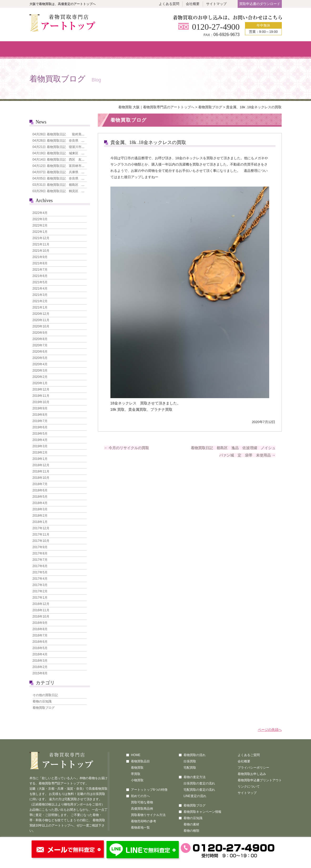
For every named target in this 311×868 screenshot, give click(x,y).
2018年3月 (40, 509)
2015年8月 (40, 673)
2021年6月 (40, 276)
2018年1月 (40, 522)
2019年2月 (40, 453)
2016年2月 (40, 667)
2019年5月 (40, 434)
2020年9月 (40, 333)
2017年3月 (40, 585)
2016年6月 (40, 642)
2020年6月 (40, 352)
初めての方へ (134, 50)
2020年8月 (40, 339)
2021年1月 (40, 307)
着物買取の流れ (195, 755)
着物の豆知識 (42, 701)
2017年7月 (40, 560)
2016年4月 (40, 654)
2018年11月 (41, 471)
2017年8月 (40, 553)
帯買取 (136, 774)
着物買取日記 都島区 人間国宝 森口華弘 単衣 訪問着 (82, 185)
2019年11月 (41, 396)
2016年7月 (40, 635)
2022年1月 (40, 232)
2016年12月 (41, 604)
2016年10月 (41, 617)
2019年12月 (41, 389)
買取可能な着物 (142, 802)
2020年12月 (41, 314)
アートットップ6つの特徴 (149, 790)
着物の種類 (191, 831)
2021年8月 (40, 263)
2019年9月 (40, 408)
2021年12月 (41, 238)
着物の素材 (191, 824)
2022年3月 (40, 219)
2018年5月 (40, 497)
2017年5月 (40, 572)
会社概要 (193, 4)
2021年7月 (40, 270)
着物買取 (137, 768)
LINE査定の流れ (195, 796)
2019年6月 (40, 427)
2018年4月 (40, 503)
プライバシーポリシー (253, 768)
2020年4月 (40, 364)
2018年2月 (40, 516)
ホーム (50, 50)
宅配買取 (190, 768)
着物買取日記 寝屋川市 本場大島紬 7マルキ (74, 147)
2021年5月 (40, 282)
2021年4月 (40, 289)
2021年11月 (41, 244)
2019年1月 (40, 459)
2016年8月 (40, 629)
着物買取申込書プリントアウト (260, 780)
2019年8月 (40, 415)
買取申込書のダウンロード (260, 4)
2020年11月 (41, 320)
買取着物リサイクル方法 (148, 815)
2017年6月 (40, 566)
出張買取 (190, 761)
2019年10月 (41, 402)
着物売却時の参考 (144, 821)
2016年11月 (41, 610)
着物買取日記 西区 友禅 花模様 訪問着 (71, 160)
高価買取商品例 (142, 809)
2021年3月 (40, 295)
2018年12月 (41, 465)
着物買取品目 (92, 50)
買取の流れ (176, 50)
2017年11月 (41, 535)
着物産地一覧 (140, 828)
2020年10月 (41, 326)
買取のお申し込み (261, 50)
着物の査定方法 (195, 777)
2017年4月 (40, 579)
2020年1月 (40, 383)
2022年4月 (40, 213)
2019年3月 (40, 446)
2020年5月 (40, 358)
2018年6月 (40, 490)
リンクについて (249, 787)
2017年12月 (41, 528)
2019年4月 (40, 440)
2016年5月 (40, 648)
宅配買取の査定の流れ (199, 790)
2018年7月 (40, 484)
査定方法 (219, 50)
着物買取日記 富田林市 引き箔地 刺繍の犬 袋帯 (78, 166)
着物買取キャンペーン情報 (202, 812)
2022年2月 (40, 225)
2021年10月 (41, 251)
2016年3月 (40, 661)
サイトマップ (216, 4)
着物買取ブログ (210, 107)
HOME (136, 755)
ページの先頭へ (270, 730)
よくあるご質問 (249, 755)
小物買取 (137, 780)
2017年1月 (40, 598)
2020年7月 (40, 345)
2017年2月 (40, 591)
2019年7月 (40, 421)
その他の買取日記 (45, 695)
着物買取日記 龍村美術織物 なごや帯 (70, 134)
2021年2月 (40, 301)
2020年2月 (40, 377)
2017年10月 (41, 541)
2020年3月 (40, 371)
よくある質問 (169, 4)
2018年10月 (41, 478)
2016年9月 (40, 623)
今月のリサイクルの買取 (127, 448)
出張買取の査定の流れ (199, 783)
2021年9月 (40, 257)
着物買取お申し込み (252, 774)
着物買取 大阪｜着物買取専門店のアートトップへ (156, 107)
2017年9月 (40, 547)
